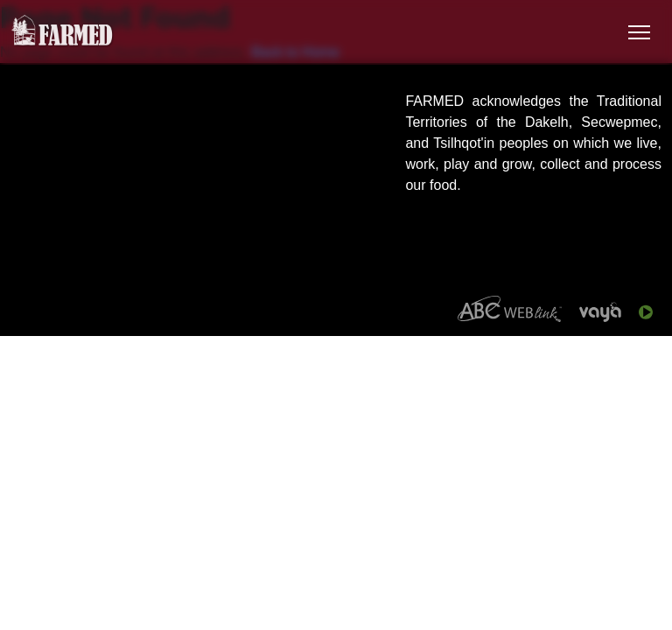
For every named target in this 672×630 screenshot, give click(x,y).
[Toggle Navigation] (639, 32)
